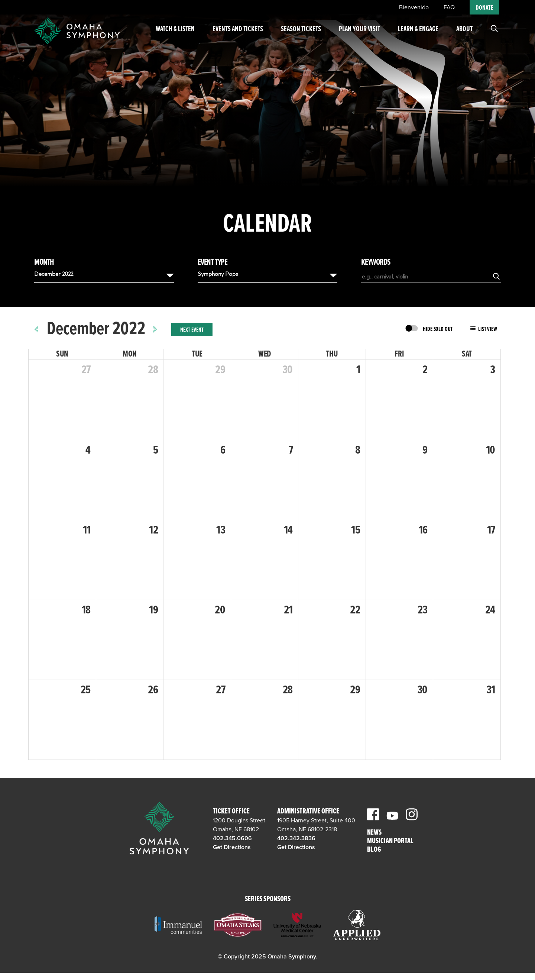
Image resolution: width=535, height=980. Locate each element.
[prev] (37, 329)
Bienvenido (414, 7)
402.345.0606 (232, 838)
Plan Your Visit (356, 37)
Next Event (192, 330)
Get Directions (232, 847)
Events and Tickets (235, 37)
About (464, 33)
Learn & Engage (410, 37)
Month (44, 262)
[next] (155, 329)
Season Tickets (296, 37)
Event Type (213, 262)
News (374, 833)
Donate (484, 8)
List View (488, 329)
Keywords (376, 262)
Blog (374, 850)
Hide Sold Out (438, 329)
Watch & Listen (176, 37)
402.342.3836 (296, 838)
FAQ (449, 7)
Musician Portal (390, 842)
